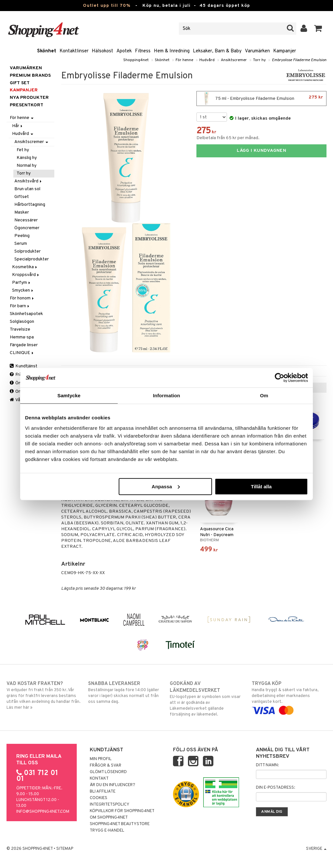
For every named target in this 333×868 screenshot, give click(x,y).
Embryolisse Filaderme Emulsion (299, 60)
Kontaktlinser (74, 51)
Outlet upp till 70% (107, 6)
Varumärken (257, 51)
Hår (18, 126)
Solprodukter (27, 251)
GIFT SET (20, 83)
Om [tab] (264, 395)
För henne (184, 60)
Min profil (101, 759)
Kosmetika (25, 267)
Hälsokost (102, 51)
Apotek (124, 51)
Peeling (22, 236)
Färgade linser (24, 345)
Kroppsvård (26, 275)
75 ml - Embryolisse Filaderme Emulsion (261, 99)
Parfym (22, 283)
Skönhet (47, 51)
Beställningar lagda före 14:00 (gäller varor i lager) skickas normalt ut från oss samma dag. (126, 692)
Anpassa (166, 486)
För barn (20, 306)
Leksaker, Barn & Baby (217, 51)
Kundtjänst (24, 366)
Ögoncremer (27, 228)
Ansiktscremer (234, 60)
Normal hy (27, 166)
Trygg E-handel (107, 831)
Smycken (23, 290)
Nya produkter (29, 98)
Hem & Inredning (172, 51)
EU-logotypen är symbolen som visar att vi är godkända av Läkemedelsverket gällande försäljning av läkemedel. (207, 699)
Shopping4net (136, 60)
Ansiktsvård (28, 181)
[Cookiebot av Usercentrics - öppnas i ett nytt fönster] (280, 378)
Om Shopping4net (109, 818)
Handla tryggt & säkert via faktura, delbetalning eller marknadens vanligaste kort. (289, 697)
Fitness (143, 51)
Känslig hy (27, 158)
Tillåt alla (261, 486)
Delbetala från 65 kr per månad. (228, 138)
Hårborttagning (30, 205)
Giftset (22, 197)
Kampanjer (285, 51)
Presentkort (27, 105)
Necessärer (26, 220)
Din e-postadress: (275, 788)
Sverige (316, 849)
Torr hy (259, 60)
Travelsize (20, 329)
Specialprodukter (32, 259)
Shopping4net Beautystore (120, 824)
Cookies (99, 798)
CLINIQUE (22, 353)
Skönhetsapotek (26, 314)
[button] (318, 29)
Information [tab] (166, 395)
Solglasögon (22, 322)
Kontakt (99, 779)
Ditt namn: (267, 765)
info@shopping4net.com (43, 812)
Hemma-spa (22, 337)
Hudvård (207, 60)
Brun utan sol (27, 189)
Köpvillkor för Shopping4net (122, 811)
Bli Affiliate (103, 792)
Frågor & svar (106, 766)
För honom (22, 298)
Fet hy (23, 150)
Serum (21, 244)
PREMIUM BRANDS (30, 76)
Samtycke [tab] (69, 395)
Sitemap (65, 849)
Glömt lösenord (108, 772)
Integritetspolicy (110, 805)
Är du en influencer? (113, 785)
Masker (22, 212)
